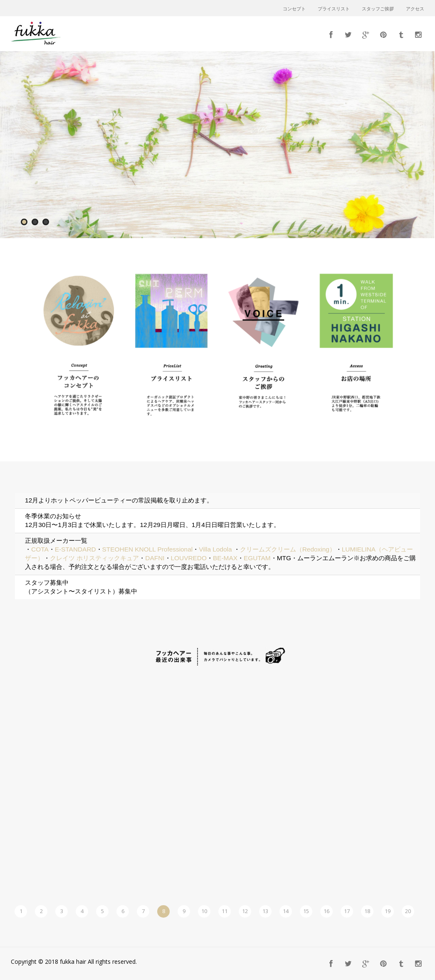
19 (388, 911)
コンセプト (294, 9)
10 (204, 911)
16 (326, 911)
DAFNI (155, 558)
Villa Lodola (215, 549)
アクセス (415, 9)
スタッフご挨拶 (378, 9)
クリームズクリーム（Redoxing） (288, 549)
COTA (40, 549)
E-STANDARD (75, 549)
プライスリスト (334, 9)
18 (367, 911)
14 (286, 911)
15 (306, 911)
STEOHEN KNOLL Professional (148, 549)
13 (265, 911)
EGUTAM (257, 558)
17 (347, 911)
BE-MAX (225, 558)
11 (225, 911)
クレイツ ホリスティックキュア (94, 558)
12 (245, 911)
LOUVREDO (189, 558)
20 (408, 911)
